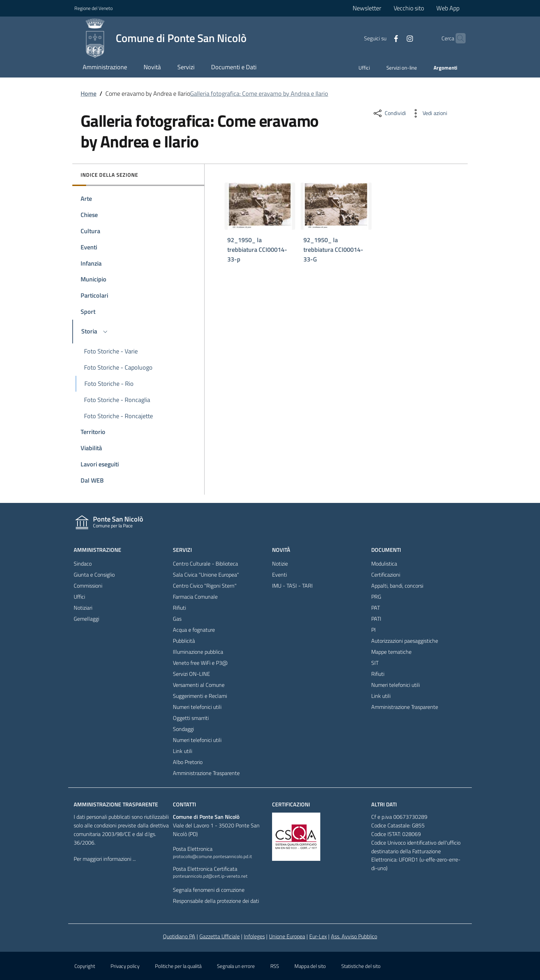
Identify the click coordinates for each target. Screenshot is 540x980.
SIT (375, 663)
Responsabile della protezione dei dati (216, 901)
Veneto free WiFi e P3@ (200, 663)
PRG (376, 597)
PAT (376, 608)
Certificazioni (386, 575)
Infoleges (254, 936)
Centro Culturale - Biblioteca (205, 564)
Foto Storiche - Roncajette (118, 416)
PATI (376, 619)
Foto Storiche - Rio (109, 384)
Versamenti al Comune (199, 685)
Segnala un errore (236, 966)
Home (89, 94)
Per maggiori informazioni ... (105, 859)
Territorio (93, 432)
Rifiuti (179, 608)
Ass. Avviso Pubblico (354, 936)
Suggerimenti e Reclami (200, 696)
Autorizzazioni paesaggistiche (405, 641)
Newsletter (367, 8)
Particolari (94, 295)
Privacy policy (125, 966)
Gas (177, 619)
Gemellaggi (86, 619)
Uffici (364, 68)
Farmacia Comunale (195, 597)
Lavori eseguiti (100, 464)
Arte (86, 199)
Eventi (89, 247)
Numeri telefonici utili (197, 707)
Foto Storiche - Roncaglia (117, 400)
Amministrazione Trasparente (206, 773)
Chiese (89, 215)
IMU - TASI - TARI (292, 586)
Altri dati (384, 804)
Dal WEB (92, 480)
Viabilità (91, 448)
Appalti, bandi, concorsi (397, 586)
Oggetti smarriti (191, 718)
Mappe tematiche (391, 652)
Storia (95, 331)
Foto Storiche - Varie (111, 351)
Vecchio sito (409, 8)
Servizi (182, 550)
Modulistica (384, 564)
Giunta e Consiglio (94, 575)
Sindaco (83, 564)
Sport (88, 312)
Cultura (90, 231)
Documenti (386, 550)
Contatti (184, 804)
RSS (275, 966)
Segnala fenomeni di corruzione (209, 890)
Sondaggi (183, 729)
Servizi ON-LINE (191, 674)
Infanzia (91, 263)
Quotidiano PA (179, 936)
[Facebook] (383, 38)
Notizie (280, 564)
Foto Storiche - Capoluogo (118, 367)
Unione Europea (287, 936)
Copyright (85, 966)
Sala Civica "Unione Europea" (206, 575)
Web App (448, 8)
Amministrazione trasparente (116, 804)
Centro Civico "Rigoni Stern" (205, 586)
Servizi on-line (402, 68)
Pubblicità (184, 641)
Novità (281, 550)
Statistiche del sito (361, 966)
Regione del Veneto (94, 8)
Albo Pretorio (188, 762)
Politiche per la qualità (178, 966)
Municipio (94, 279)
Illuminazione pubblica (198, 652)
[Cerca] (457, 38)
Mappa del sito (310, 966)
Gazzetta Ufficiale (220, 936)
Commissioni (88, 586)
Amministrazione (97, 550)
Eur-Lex (318, 936)
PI (373, 630)
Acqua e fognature (194, 630)
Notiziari (83, 608)
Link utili (183, 751)
